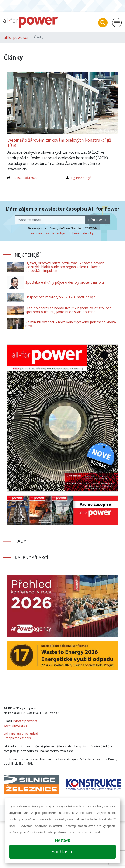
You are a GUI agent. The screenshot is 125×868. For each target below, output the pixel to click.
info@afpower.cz (25, 721)
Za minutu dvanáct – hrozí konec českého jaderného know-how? (71, 324)
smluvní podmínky (81, 233)
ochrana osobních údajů (48, 233)
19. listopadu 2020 (25, 178)
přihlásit (98, 220)
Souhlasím (63, 852)
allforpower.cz (16, 37)
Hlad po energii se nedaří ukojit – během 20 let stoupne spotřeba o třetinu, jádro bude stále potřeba (68, 310)
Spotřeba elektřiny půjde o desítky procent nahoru (65, 282)
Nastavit (62, 840)
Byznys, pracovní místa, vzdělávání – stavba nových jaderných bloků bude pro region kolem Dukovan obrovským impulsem (65, 267)
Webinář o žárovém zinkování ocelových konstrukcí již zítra (59, 143)
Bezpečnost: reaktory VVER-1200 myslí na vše (60, 297)
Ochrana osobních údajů (21, 734)
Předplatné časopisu (18, 738)
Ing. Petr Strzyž (81, 178)
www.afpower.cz (15, 725)
